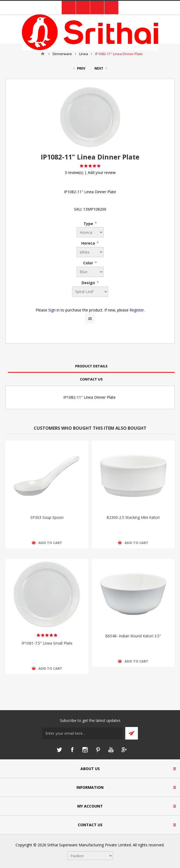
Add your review (102, 172)
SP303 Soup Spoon (47, 517)
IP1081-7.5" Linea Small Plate (47, 643)
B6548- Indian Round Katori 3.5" (133, 636)
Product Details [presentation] (91, 366)
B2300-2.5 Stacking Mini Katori (133, 517)
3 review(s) (74, 172)
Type (89, 223)
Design (89, 283)
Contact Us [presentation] (91, 379)
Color (89, 263)
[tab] (91, 366)
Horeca (89, 243)
